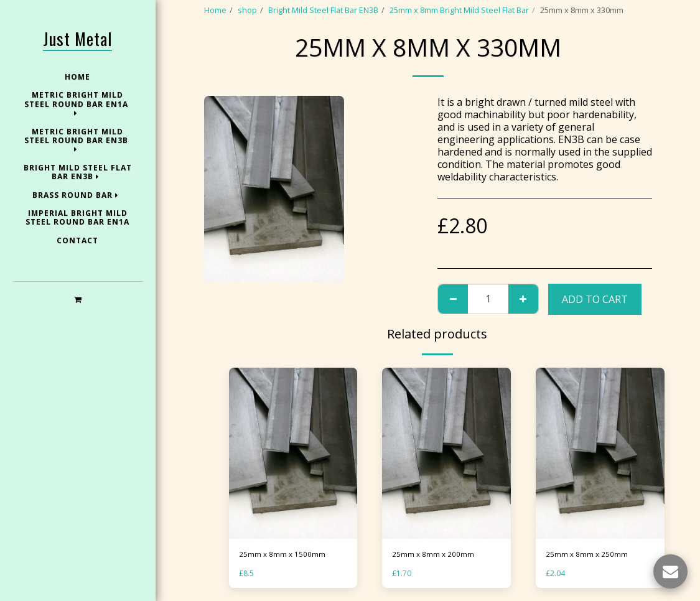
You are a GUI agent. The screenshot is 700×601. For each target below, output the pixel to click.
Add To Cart (595, 299)
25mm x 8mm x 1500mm (283, 554)
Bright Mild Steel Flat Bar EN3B (323, 10)
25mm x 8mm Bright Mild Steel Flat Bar (459, 10)
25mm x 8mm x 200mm (434, 554)
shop (247, 10)
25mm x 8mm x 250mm (587, 554)
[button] (77, 299)
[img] (293, 454)
